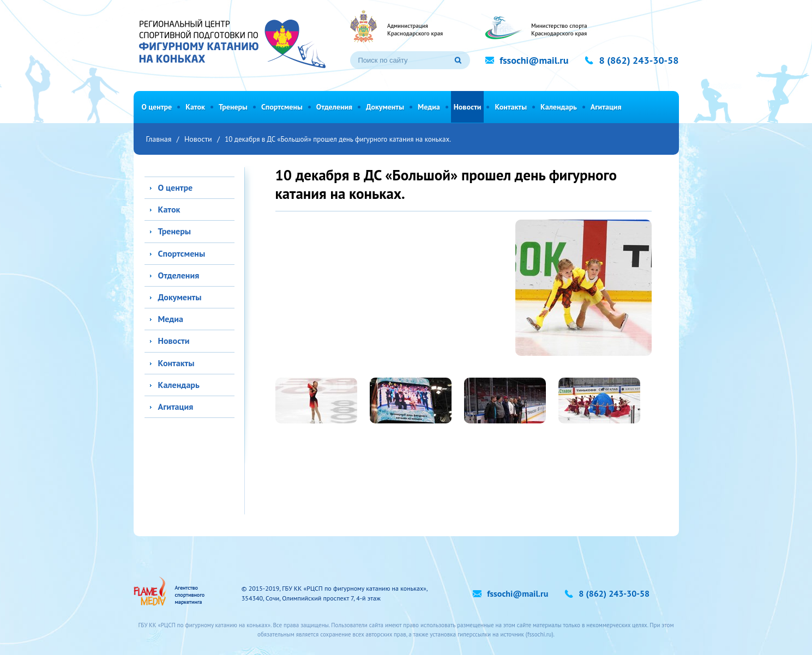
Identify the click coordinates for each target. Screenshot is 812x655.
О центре (157, 107)
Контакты (511, 107)
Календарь (559, 107)
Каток (195, 107)
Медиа (429, 107)
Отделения (334, 107)
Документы (385, 107)
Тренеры (233, 107)
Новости (468, 107)
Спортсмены (282, 107)
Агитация (606, 107)
